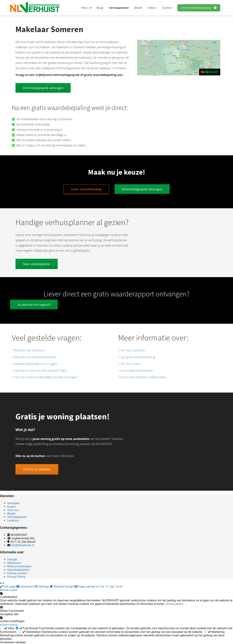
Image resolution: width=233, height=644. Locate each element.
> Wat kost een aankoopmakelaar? (34, 357)
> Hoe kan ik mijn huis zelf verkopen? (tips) (39, 371)
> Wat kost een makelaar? (28, 350)
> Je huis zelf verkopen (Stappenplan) (142, 377)
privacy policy (174, 604)
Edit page (8, 587)
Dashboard (26, 587)
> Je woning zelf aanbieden (136, 371)
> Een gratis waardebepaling (137, 357)
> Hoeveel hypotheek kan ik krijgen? (35, 364)
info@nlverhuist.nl (23, 545)
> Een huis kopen (130, 364)
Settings (42, 587)
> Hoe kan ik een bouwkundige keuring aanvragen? (45, 377)
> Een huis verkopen (132, 350)
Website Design (62, 587)
